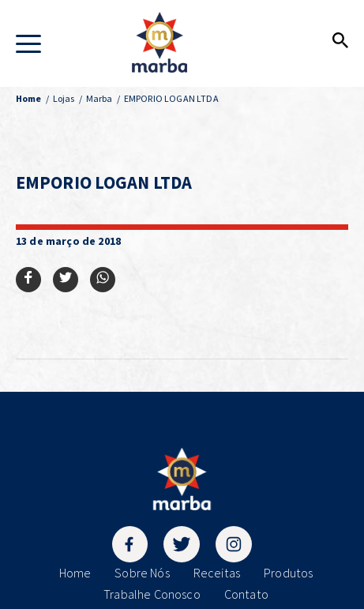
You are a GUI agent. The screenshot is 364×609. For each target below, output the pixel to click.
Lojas (64, 98)
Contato (246, 594)
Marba (99, 98)
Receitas (217, 573)
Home (75, 573)
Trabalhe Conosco (152, 594)
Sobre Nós (142, 573)
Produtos (288, 573)
